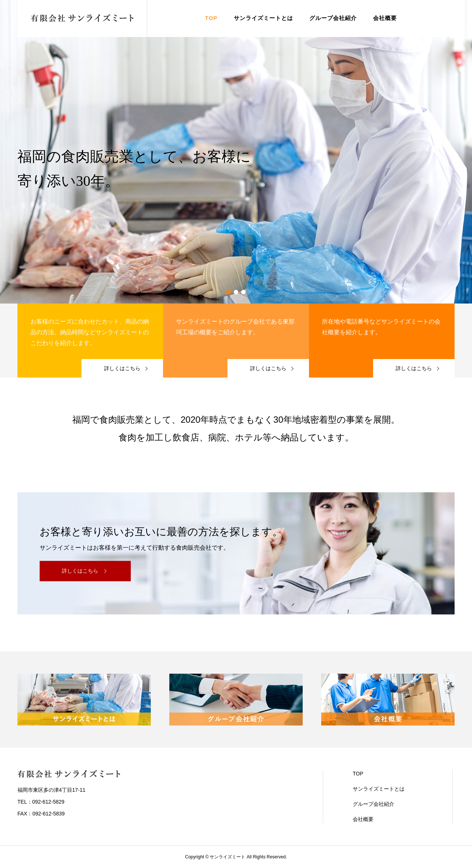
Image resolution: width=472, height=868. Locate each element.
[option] (236, 152)
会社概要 (385, 18)
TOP (211, 18)
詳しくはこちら (80, 571)
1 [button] (229, 292)
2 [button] (236, 292)
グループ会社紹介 (333, 18)
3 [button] (243, 292)
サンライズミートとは (263, 18)
